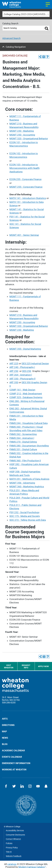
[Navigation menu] (48, 4)
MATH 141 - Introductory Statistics (28, 198)
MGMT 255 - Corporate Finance (26, 187)
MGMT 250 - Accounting (22, 135)
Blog (5, 744)
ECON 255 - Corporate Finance (25, 179)
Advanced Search (11, 38)
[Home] (14, 4)
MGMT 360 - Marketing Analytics (27, 487)
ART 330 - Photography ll (22, 379)
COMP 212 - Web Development (26, 394)
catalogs (12, 864)
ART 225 (14, 363)
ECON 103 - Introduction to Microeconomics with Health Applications (24, 168)
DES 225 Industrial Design (35, 363)
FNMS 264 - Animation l (22, 438)
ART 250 (14, 371)
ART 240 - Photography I (22, 367)
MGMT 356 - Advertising (22, 483)
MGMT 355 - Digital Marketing (25, 349)
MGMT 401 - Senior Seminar (24, 235)
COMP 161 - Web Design (22, 390)
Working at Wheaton (14, 770)
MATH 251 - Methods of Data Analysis (29, 479)
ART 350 (14, 382)
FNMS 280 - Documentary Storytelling (29, 446)
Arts (5, 719)
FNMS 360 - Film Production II (25, 461)
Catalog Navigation (16, 47)
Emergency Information (16, 763)
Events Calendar (12, 757)
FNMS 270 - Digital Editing (23, 442)
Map (4, 731)
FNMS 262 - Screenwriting (23, 434)
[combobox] (26, 14)
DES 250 (27, 371)
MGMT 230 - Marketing (22, 131)
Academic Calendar (13, 750)
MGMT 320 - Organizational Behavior (29, 139)
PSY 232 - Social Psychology (24, 512)
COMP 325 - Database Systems (26, 397)
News (5, 738)
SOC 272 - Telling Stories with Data (28, 520)
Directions (8, 725)
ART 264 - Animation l (21, 375)
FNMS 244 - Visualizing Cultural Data (28, 423)
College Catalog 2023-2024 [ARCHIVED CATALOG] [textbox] (27, 14)
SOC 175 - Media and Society (25, 516)
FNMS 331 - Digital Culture (23, 449)
